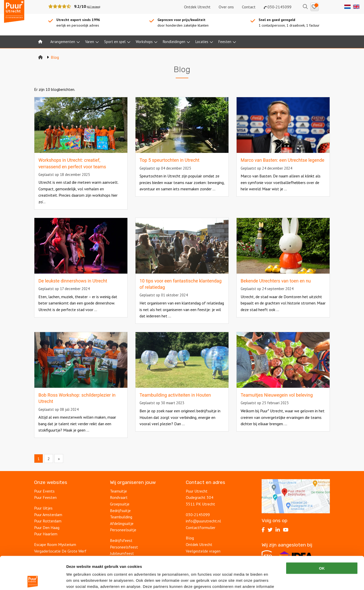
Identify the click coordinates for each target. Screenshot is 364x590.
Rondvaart (119, 497)
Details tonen (273, 580)
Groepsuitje (120, 504)
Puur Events (44, 491)
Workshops (144, 42)
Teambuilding (121, 517)
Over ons (226, 7)
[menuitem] (40, 42)
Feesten (225, 42)
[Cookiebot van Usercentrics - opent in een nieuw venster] (33, 580)
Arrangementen (63, 42)
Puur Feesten (45, 497)
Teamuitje (118, 491)
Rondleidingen (174, 42)
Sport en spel (115, 42)
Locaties (202, 42)
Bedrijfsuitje (120, 511)
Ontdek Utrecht (197, 7)
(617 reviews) (94, 7)
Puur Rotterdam (48, 521)
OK (322, 535)
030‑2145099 (278, 7)
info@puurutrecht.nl (203, 521)
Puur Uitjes (43, 508)
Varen (90, 42)
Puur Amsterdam (48, 515)
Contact (249, 7)
